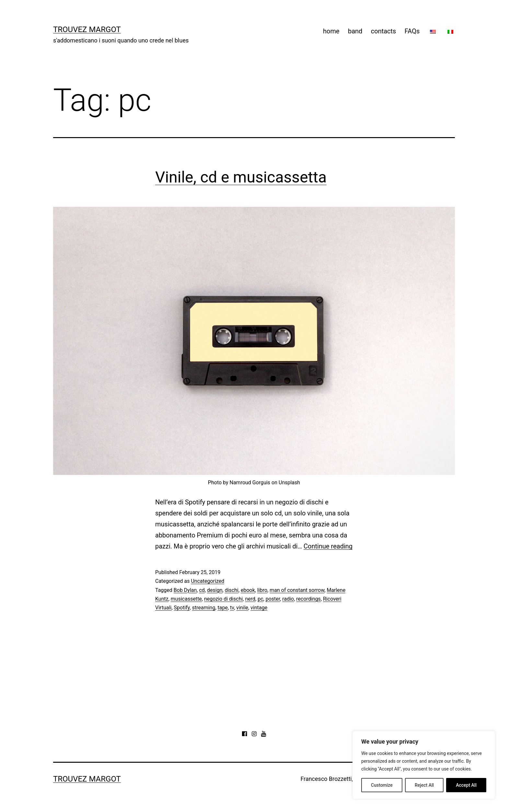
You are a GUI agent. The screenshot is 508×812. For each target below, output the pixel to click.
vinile (242, 608)
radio (288, 599)
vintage (259, 608)
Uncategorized (208, 581)
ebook (248, 590)
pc (260, 599)
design (215, 590)
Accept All (466, 785)
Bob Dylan (185, 590)
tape (223, 608)
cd (202, 590)
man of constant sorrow (297, 590)
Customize (382, 785)
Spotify (182, 608)
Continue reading (328, 546)
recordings (308, 599)
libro (262, 590)
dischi (232, 590)
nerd (250, 599)
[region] (424, 765)
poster (273, 599)
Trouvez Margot (87, 29)
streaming (204, 608)
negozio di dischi (223, 599)
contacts (384, 31)
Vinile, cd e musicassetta (241, 177)
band (355, 31)
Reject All (424, 785)
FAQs (412, 31)
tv (232, 608)
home (331, 31)
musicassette (186, 599)
